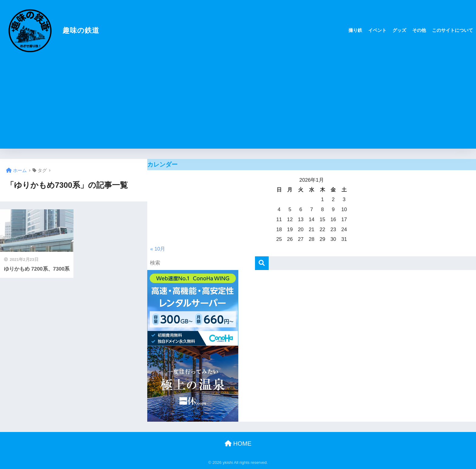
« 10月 (158, 249)
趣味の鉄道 (50, 30)
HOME (238, 444)
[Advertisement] (238, 106)
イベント (377, 30)
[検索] (262, 263)
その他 (419, 30)
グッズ (399, 30)
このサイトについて (452, 30)
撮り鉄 (355, 30)
